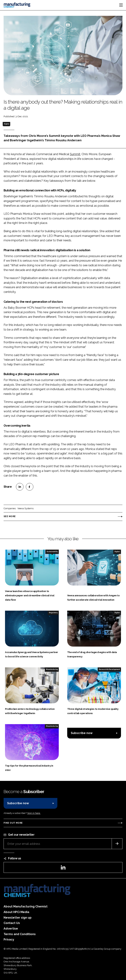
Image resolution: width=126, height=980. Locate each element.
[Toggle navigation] (121, 5)
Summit (75, 154)
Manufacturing (52, 669)
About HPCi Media (16, 912)
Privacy (9, 940)
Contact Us (12, 923)
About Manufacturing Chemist (26, 906)
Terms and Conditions (20, 934)
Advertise (11, 929)
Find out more (13, 823)
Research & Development (109, 669)
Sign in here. (34, 813)
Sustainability (52, 552)
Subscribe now (82, 733)
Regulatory (53, 613)
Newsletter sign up (18, 918)
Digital (7, 124)
